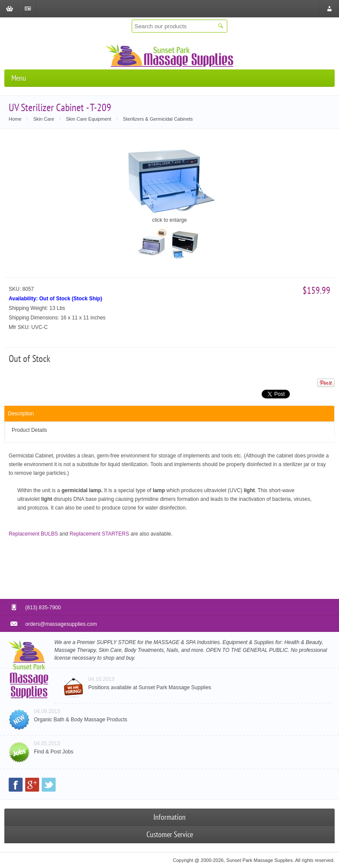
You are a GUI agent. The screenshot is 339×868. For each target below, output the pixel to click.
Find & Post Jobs (54, 752)
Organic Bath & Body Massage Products (81, 720)
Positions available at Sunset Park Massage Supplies (150, 687)
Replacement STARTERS (99, 534)
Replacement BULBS (33, 534)
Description (21, 414)
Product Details (29, 430)
